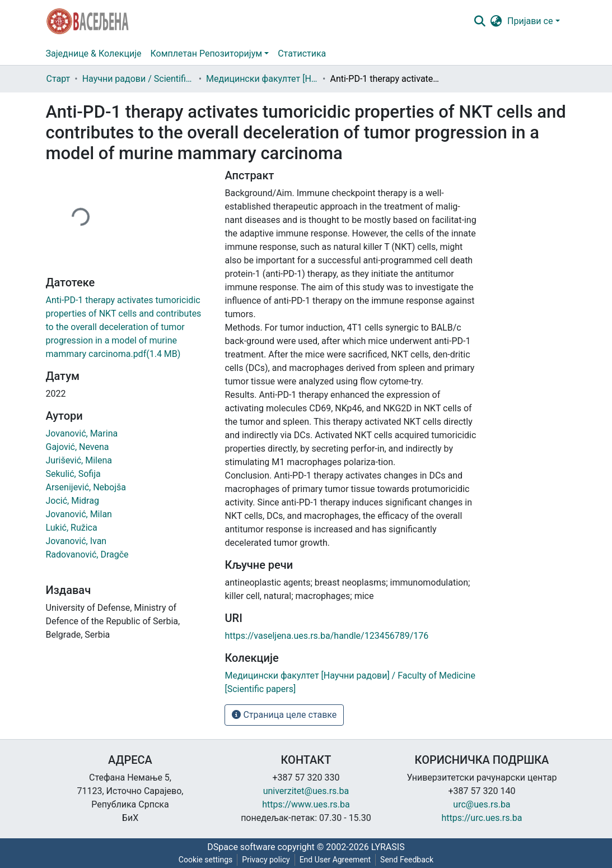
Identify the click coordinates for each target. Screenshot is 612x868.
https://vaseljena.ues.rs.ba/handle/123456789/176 (326, 636)
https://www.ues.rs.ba (306, 804)
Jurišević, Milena (79, 460)
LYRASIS (388, 847)
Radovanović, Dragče (87, 554)
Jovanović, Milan (79, 514)
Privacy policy (266, 860)
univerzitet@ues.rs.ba (306, 791)
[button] (496, 21)
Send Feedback (407, 860)
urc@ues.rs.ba (482, 804)
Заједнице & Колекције (94, 54)
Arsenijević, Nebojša (86, 487)
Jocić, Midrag (73, 501)
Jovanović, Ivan (76, 541)
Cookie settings (206, 860)
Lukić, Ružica (72, 528)
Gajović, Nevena (78, 447)
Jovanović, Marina (82, 433)
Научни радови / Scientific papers (138, 79)
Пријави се (530, 21)
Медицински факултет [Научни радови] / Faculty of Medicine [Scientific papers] (262, 79)
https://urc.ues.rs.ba (482, 818)
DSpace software (241, 847)
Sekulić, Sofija (73, 474)
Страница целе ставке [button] (284, 715)
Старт (59, 79)
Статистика (302, 54)
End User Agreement (335, 860)
